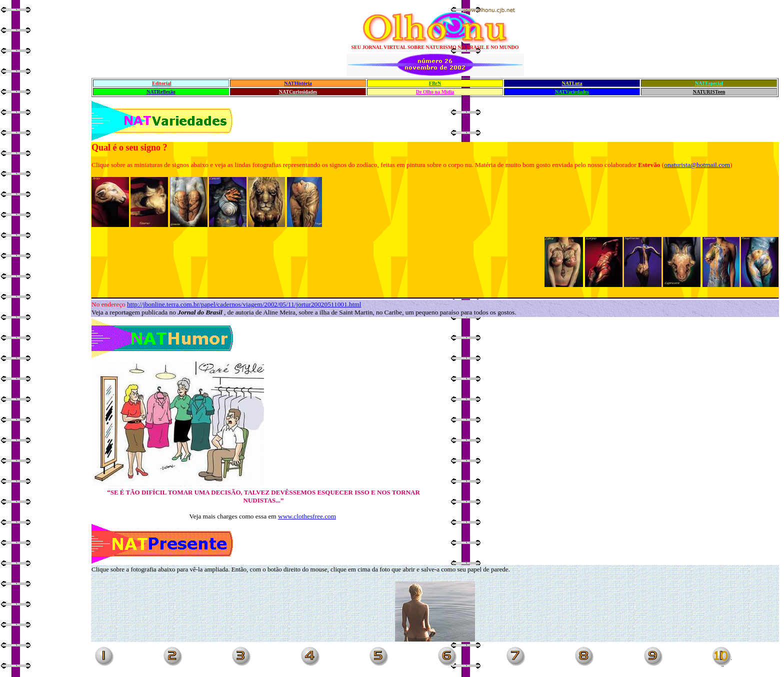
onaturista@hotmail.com (697, 165)
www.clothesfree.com (307, 516)
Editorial (161, 83)
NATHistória (298, 83)
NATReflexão (161, 92)
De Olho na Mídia (435, 92)
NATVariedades (572, 92)
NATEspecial (709, 83)
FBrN (435, 83)
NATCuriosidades (298, 92)
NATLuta (572, 83)
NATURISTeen (709, 92)
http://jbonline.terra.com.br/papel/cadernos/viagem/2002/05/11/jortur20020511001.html (244, 304)
